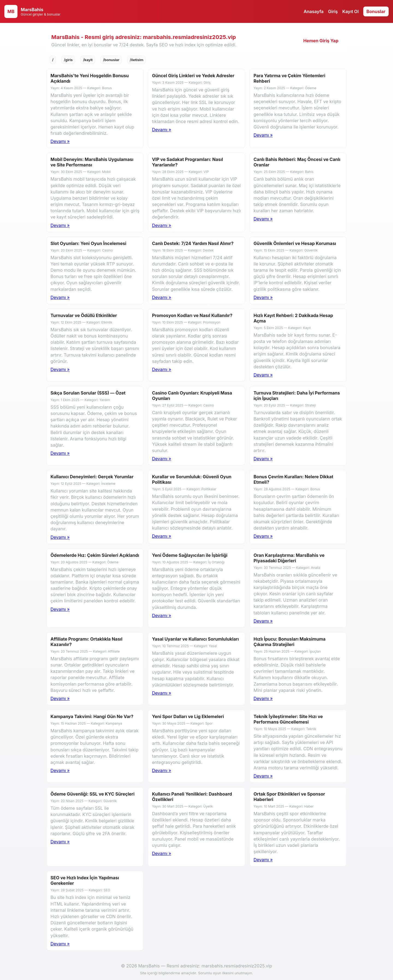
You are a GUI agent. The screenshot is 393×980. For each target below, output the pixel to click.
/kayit (88, 60)
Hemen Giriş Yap (321, 41)
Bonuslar (376, 11)
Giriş (333, 11)
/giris (68, 60)
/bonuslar (111, 60)
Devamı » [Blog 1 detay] (60, 141)
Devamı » (162, 130)
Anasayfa (313, 11)
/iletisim (136, 60)
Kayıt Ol (350, 11)
